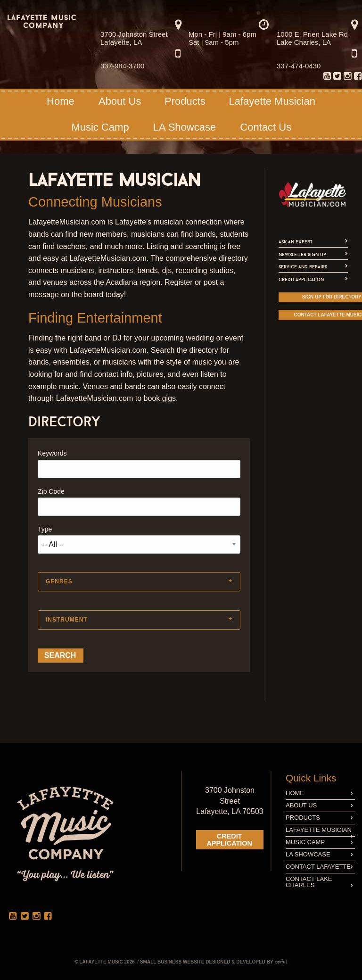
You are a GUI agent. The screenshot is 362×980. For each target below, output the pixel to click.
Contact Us (266, 127)
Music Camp (100, 127)
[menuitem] (348, 75)
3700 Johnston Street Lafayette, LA (134, 38)
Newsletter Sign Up (302, 254)
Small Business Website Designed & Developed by (214, 962)
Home (61, 101)
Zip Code (51, 491)
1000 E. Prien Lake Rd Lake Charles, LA (312, 38)
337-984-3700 (122, 66)
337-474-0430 (299, 66)
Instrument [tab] (67, 620)
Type (45, 529)
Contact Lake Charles (319, 882)
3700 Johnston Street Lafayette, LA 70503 (230, 801)
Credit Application (301, 279)
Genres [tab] (59, 581)
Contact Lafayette (319, 867)
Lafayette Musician (272, 101)
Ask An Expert (295, 242)
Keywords (52, 453)
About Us (120, 101)
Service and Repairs (303, 267)
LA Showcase (185, 127)
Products (185, 101)
